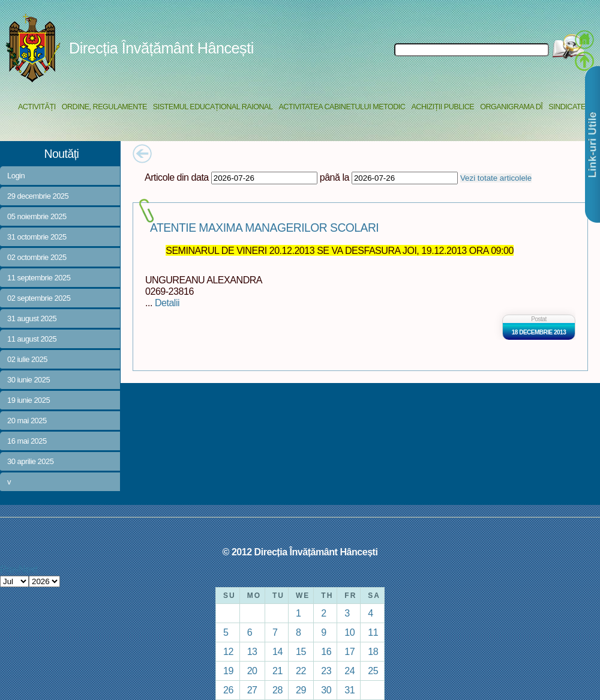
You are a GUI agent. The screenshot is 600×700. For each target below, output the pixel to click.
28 (277, 690)
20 (252, 671)
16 (326, 651)
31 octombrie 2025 (37, 237)
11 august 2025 (32, 339)
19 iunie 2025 (28, 400)
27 (252, 690)
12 (228, 651)
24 (349, 671)
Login (16, 176)
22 (301, 671)
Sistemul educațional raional (213, 107)
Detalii (167, 303)
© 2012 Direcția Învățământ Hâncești (300, 552)
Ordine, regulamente (104, 107)
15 (301, 651)
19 (228, 671)
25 (373, 671)
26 (228, 690)
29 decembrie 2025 (38, 196)
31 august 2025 (32, 318)
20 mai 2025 (27, 421)
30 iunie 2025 (28, 380)
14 (277, 651)
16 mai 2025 (27, 441)
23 (326, 671)
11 (373, 632)
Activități (37, 107)
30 (326, 690)
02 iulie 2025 (27, 359)
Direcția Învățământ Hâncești (161, 48)
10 (349, 632)
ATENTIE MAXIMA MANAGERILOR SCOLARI (264, 228)
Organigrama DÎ (511, 107)
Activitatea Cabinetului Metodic (342, 107)
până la (334, 177)
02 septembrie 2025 (39, 298)
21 (277, 671)
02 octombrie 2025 (37, 257)
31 (349, 690)
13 (252, 651)
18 (373, 651)
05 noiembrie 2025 (37, 216)
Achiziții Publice (442, 107)
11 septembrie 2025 (39, 278)
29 (301, 690)
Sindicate (567, 107)
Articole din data (177, 177)
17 (349, 651)
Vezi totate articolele (496, 178)
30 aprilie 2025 (30, 461)
